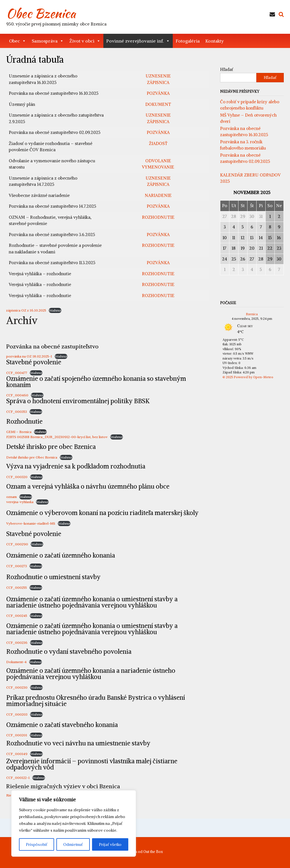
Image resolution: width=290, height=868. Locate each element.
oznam (11, 497)
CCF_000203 (17, 714)
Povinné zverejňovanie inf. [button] (138, 41)
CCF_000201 (17, 735)
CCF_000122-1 (18, 778)
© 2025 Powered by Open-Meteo (248, 377)
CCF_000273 (17, 566)
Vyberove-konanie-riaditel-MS (31, 523)
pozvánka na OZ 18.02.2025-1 (29, 356)
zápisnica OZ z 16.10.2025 (26, 310)
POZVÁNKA (158, 93)
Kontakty (215, 41)
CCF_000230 (17, 687)
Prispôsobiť (37, 844)
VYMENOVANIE (158, 167)
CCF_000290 (17, 544)
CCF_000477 (17, 373)
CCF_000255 (17, 588)
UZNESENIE (158, 76)
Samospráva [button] (48, 41)
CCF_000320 (17, 477)
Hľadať (227, 69)
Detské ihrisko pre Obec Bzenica (32, 457)
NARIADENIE (158, 195)
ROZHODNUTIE (158, 217)
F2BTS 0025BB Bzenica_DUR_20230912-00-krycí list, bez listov (57, 437)
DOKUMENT (158, 104)
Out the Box (153, 852)
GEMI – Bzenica (19, 432)
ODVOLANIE (158, 161)
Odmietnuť (73, 844)
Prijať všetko (110, 844)
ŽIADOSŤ (158, 143)
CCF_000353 (17, 412)
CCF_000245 (17, 616)
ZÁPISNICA (158, 82)
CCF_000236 (17, 643)
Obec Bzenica (41, 13)
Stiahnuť (55, 310)
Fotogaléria (188, 41)
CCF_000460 (17, 395)
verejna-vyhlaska (20, 502)
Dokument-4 (16, 662)
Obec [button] (18, 41)
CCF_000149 (17, 754)
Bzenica (252, 314)
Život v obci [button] (85, 41)
